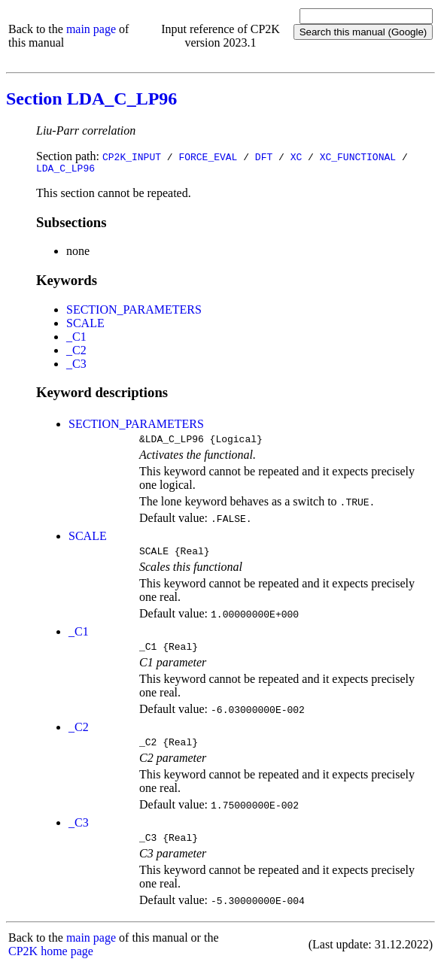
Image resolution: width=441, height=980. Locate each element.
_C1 (76, 339)
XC (297, 156)
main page (91, 29)
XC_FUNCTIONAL (358, 156)
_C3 (76, 366)
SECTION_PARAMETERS (134, 312)
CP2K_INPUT (132, 156)
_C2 (76, 352)
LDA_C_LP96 (65, 170)
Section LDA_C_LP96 (91, 99)
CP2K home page (51, 965)
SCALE (85, 325)
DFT (264, 156)
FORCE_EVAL (208, 156)
